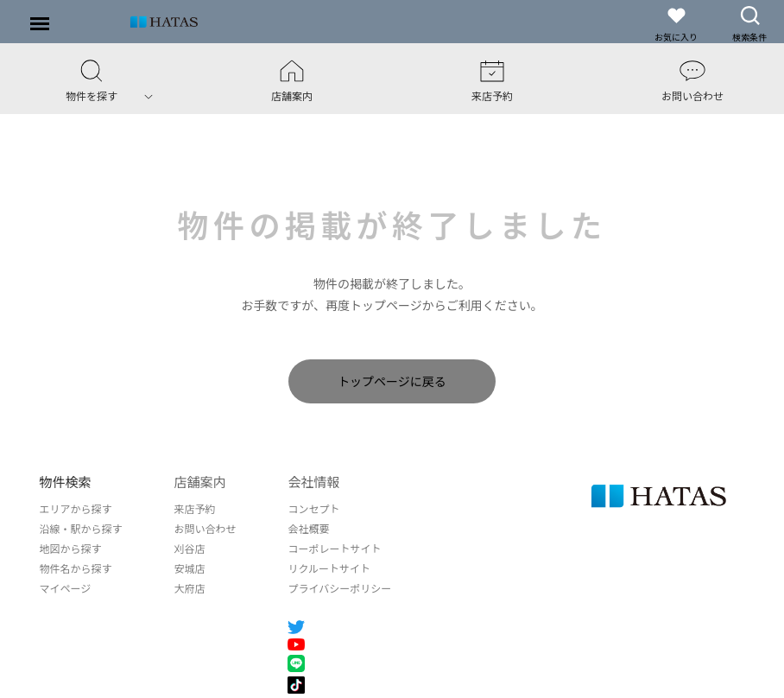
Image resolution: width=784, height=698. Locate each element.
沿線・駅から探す (80, 528)
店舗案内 (199, 482)
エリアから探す (75, 508)
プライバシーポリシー (339, 588)
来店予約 (194, 508)
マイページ (65, 588)
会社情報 (313, 482)
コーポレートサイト (334, 548)
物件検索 (65, 482)
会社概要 (308, 528)
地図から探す (70, 548)
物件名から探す (75, 568)
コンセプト (313, 508)
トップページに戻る (392, 381)
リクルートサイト (329, 568)
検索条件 (749, 24)
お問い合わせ (205, 528)
